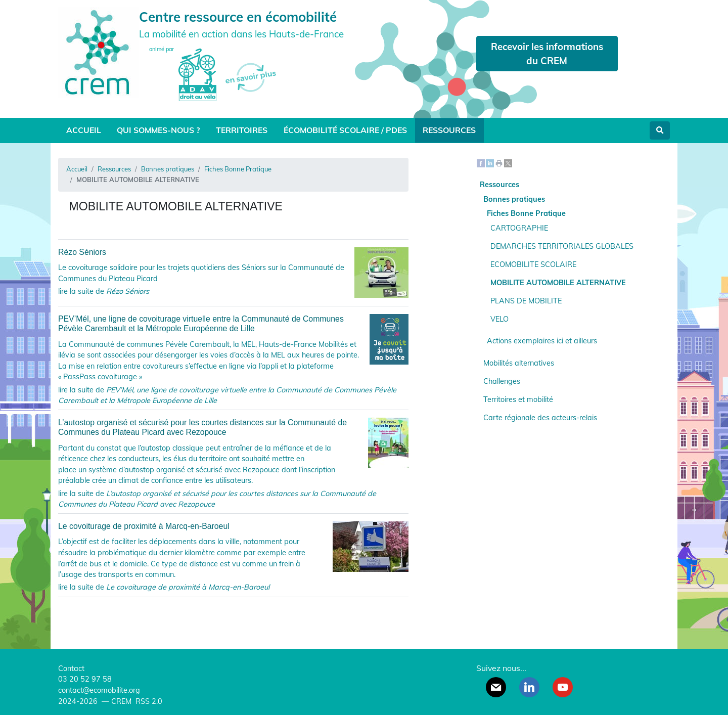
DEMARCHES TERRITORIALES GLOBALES (562, 246)
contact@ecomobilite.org (99, 690)
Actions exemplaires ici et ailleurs (542, 341)
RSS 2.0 (148, 701)
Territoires (242, 130)
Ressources (449, 130)
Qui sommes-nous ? (158, 130)
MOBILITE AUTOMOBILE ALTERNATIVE (558, 283)
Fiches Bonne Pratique (238, 169)
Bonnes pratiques (168, 169)
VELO (499, 319)
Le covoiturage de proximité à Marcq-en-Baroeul (233, 526)
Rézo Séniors (233, 252)
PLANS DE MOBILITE (526, 301)
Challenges (502, 381)
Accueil (84, 130)
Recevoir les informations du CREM (547, 54)
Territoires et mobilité (518, 399)
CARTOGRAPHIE (519, 228)
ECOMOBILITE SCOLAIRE (533, 264)
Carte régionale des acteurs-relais (540, 418)
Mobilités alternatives (519, 363)
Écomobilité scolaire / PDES (345, 130)
